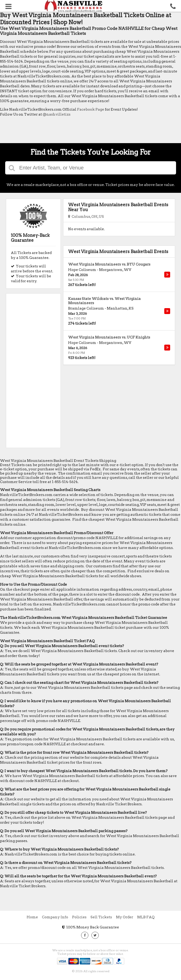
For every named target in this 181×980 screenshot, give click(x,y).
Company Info (55, 917)
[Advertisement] (86, 131)
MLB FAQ (146, 917)
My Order (125, 917)
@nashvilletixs (57, 114)
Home (32, 917)
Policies (79, 917)
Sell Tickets (101, 917)
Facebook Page (91, 109)
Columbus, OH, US (86, 217)
